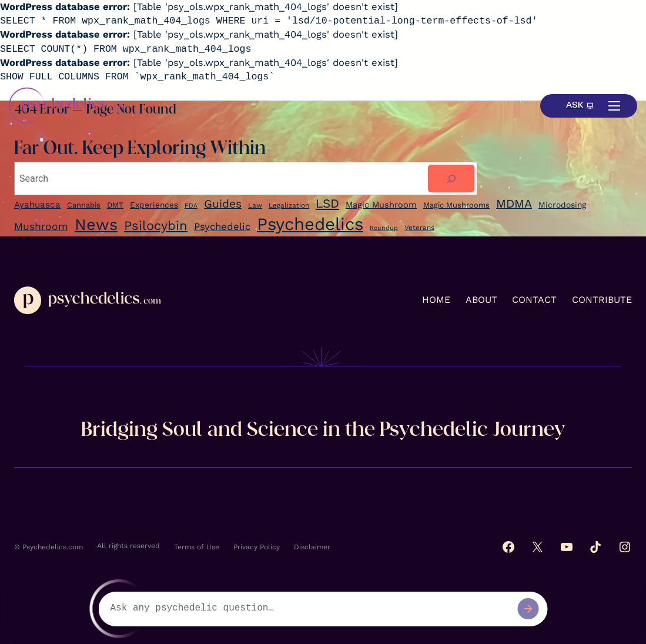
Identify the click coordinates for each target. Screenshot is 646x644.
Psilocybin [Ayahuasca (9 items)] (156, 226)
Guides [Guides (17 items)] (223, 204)
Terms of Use (197, 547)
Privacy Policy (257, 547)
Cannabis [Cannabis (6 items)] (84, 205)
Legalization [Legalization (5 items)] (289, 205)
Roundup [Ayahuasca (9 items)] (384, 228)
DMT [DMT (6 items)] (115, 205)
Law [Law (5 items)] (255, 205)
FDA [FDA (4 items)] (191, 206)
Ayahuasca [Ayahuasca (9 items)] (37, 205)
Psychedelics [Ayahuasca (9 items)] (310, 224)
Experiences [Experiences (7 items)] (154, 205)
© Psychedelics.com (48, 547)
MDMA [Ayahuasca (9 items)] (514, 204)
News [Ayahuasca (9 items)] (96, 225)
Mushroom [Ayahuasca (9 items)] (41, 226)
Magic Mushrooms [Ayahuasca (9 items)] (456, 205)
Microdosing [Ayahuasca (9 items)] (562, 205)
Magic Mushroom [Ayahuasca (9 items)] (381, 205)
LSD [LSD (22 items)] (327, 203)
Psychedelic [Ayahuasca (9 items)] (222, 226)
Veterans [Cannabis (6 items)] (419, 228)
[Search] (451, 178)
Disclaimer (312, 547)
